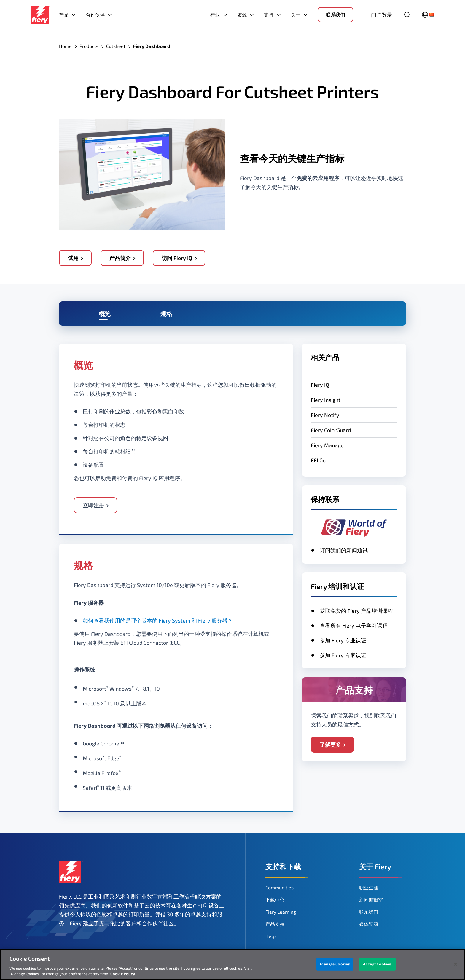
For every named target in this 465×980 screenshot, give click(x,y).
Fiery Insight (326, 400)
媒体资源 (369, 924)
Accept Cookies (377, 964)
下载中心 (275, 900)
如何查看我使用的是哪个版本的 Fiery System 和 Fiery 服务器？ (158, 620)
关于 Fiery (375, 866)
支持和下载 (283, 866)
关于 (296, 15)
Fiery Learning (281, 912)
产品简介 (120, 258)
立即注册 (93, 505)
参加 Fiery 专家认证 (343, 655)
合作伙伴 (95, 15)
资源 (242, 15)
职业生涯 (369, 887)
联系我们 (335, 15)
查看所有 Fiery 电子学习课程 (354, 625)
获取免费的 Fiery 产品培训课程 (356, 611)
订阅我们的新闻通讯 (344, 550)
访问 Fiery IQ (177, 258)
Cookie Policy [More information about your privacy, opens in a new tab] (123, 974)
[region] (232, 965)
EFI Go (318, 460)
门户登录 (382, 15)
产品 (64, 15)
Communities (280, 887)
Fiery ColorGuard (331, 430)
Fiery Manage (327, 445)
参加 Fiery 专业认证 (343, 640)
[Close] (456, 964)
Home (65, 46)
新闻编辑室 (371, 900)
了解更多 (330, 745)
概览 (105, 314)
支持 (269, 15)
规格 (166, 314)
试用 (73, 258)
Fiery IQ (320, 385)
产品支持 (275, 924)
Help (270, 936)
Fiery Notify (325, 415)
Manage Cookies (335, 964)
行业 (215, 15)
